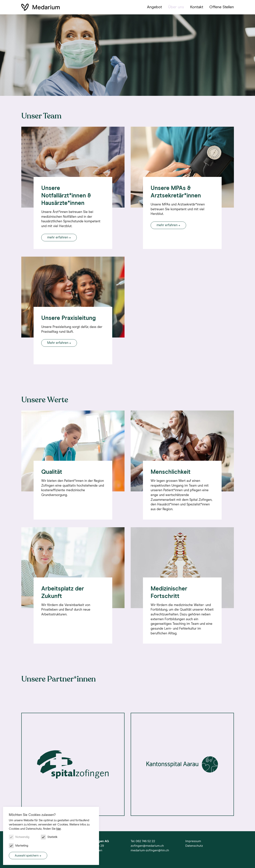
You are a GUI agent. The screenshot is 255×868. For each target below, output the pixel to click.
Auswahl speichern (27, 856)
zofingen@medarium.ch (147, 846)
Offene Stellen (222, 7)
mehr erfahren (58, 238)
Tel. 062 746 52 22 (143, 841)
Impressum (193, 841)
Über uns (176, 7)
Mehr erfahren (58, 343)
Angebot (154, 7)
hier (59, 829)
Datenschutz (194, 846)
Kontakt (197, 7)
